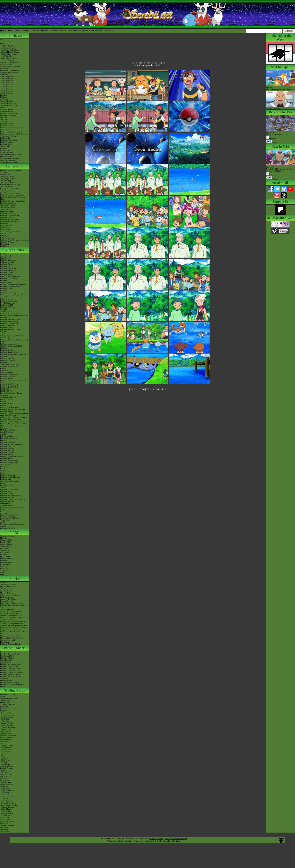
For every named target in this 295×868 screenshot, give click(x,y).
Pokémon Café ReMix (9, 268)
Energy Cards (5, 703)
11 (160, 63)
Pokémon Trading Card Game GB (13, 500)
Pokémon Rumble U (8, 379)
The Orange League (7, 179)
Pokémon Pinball (7, 493)
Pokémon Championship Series (12, 128)
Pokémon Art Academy (9, 344)
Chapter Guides (6, 544)
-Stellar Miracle (6, 809)
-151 (2, 744)
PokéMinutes (5, 228)
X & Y (3, 334)
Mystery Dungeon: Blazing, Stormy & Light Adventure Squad (14, 415)
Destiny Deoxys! (6, 601)
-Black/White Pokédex (9, 54)
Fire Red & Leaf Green (9, 438)
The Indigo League (7, 176)
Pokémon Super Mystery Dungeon (13, 354)
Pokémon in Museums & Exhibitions (14, 134)
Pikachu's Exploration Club (10, 670)
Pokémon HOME (7, 289)
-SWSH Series (6, 752)
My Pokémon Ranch (8, 430)
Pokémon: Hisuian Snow (9, 219)
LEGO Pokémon (6, 142)
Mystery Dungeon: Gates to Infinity (13, 381)
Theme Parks (5, 146)
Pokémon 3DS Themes (9, 516)
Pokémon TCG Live (8, 307)
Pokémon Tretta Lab (8, 377)
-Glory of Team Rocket (9, 797)
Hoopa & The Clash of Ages (11, 630)
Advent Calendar (6, 152)
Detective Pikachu (7, 325)
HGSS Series (5, 565)
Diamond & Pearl (7, 403)
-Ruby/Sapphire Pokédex (9, 50)
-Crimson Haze (6, 815)
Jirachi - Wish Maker (8, 599)
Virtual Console (6, 512)
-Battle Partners (6, 801)
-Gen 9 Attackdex (7, 93)
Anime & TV (15, 166)
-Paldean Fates (6, 739)
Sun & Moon (5, 311)
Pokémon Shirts (6, 144)
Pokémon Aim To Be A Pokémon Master (12, 198)
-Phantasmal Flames (8, 715)
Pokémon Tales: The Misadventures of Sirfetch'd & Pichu (14, 241)
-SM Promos (5, 776)
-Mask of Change (7, 813)
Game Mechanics (7, 111)
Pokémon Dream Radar (9, 375)
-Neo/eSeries (5, 764)
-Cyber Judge (5, 819)
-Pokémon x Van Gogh (9, 136)
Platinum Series (6, 563)
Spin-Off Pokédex (7, 101)
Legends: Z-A (5, 258)
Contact (35, 31)
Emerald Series (6, 558)
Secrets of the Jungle (8, 640)
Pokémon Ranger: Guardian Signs (13, 409)
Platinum (4, 405)
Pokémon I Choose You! (9, 634)
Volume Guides (6, 546)
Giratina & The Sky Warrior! (11, 611)
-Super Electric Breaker (9, 805)
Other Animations (7, 234)
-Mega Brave (5, 789)
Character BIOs (6, 540)
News (2, 40)
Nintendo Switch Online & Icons (12, 524)
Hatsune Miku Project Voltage (11, 132)
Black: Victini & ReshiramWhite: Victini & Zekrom (13, 618)
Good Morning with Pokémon (11, 232)
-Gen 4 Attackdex (7, 83)
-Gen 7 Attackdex (7, 89)
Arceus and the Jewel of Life (11, 613)
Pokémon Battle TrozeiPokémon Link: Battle (14, 341)
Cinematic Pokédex (7, 109)
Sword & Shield (6, 283)
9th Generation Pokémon (9, 158)
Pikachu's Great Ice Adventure (11, 672)
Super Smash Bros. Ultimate (11, 330)
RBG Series (5, 548)
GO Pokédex (71, 31)
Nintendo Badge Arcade (9, 366)
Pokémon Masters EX (8, 270)
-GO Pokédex (5, 68)
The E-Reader (5, 465)
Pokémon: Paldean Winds (10, 222)
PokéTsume (5, 246)
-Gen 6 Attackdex (7, 87)
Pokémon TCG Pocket (9, 278)
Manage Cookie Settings (176, 838)
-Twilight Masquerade (8, 735)
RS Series (4, 554)
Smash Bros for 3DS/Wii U (10, 364)
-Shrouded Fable (6, 733)
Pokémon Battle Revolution (10, 420)
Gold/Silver (5, 471)
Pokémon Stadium (7, 497)
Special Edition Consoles (10, 514)
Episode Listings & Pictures (11, 170)
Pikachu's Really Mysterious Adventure (11, 677)
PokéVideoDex (6, 230)
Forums (26, 31)
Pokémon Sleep (6, 274)
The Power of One (7, 589)
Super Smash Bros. (7, 502)
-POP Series (5, 780)
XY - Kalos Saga (6, 191)
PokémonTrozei (6, 459)
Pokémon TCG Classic (9, 709)
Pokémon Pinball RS (8, 452)
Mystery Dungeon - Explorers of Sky (14, 422)
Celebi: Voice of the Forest (10, 595)
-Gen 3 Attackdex (7, 81)
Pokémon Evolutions (8, 217)
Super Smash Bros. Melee (10, 481)
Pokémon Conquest (7, 383)
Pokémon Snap (6, 491)
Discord (45, 31)
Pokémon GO (5, 266)
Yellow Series (5, 550)
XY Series (4, 571)
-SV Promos (5, 772)
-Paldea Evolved (6, 748)
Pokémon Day (5, 138)
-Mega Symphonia (7, 791)
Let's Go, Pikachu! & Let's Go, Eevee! (14, 315)
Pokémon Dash (6, 446)
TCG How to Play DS (8, 397)
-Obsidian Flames (7, 746)
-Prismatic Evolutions (8, 727)
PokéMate (4, 467)
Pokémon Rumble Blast (9, 387)
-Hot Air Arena (6, 799)
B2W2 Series (5, 569)
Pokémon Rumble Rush (9, 321)
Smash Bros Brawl (7, 432)
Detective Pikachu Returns (10, 276)
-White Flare (5, 721)
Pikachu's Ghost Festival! (10, 666)
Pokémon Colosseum (8, 442)
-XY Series (4, 756)
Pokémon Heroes (7, 597)
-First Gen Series (6, 766)
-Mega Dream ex (6, 784)
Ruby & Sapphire (7, 436)
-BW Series (5, 758)
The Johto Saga (6, 181)
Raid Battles (5, 707)
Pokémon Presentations (9, 140)
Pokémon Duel (6, 362)
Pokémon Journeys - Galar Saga (12, 195)
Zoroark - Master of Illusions (11, 615)
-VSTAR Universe (7, 821)
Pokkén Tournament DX (9, 323)
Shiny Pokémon (6, 209)
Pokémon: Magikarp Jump (10, 319)
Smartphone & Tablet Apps (10, 518)
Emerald (3, 440)
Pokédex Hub (57, 31)
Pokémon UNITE (7, 272)
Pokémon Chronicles (8, 203)
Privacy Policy (157, 838)
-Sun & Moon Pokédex (9, 58)
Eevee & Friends (6, 680)
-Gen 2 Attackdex (7, 79)
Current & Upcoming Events (11, 154)
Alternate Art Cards (7, 705)
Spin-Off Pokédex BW (9, 105)
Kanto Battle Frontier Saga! (10, 185)
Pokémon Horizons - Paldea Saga (12, 201)
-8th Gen (3, 120)
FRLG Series (5, 556)
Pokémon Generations (8, 213)
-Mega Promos (6, 770)
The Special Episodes (8, 205)
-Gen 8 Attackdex (7, 91)
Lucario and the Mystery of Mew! (13, 603)
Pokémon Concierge (8, 238)
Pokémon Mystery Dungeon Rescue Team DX (14, 296)
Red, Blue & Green (7, 485)
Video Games (15, 250)
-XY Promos (5, 778)
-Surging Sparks (6, 729)
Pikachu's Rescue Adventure (11, 654)
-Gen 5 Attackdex (7, 85)
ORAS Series (5, 573)
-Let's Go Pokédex (7, 60)
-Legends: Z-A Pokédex (9, 72)
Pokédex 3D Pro (6, 391)
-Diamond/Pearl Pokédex (10, 52)
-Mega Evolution (6, 717)
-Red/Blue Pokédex (7, 46)
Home (17, 31)
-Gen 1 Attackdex (7, 77)
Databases (14, 36)
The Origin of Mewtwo (9, 585)
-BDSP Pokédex (6, 64)
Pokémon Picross (7, 356)
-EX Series (4, 762)
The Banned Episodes (8, 207)
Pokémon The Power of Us (10, 636)
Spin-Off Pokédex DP (8, 103)
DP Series (4, 561)
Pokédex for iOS (6, 399)
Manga (15, 532)
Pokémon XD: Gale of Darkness (12, 444)
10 (156, 63)
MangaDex (4, 538)
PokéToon (4, 224)
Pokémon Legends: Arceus (10, 287)
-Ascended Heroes (7, 713)
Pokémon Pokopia (7, 262)
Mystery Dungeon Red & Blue (12, 457)
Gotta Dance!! (5, 662)
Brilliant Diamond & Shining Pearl (13, 285)
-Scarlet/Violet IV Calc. (9, 113)
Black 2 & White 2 (7, 373)
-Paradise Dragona (7, 807)
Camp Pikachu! (6, 660)
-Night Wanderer (6, 811)
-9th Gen (3, 118)
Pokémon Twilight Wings (10, 215)
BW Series (4, 567)
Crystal (3, 473)
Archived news (6, 42)
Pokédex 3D (5, 389)
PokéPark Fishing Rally (9, 463)
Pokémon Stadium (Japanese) (11, 495)
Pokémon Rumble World (9, 352)
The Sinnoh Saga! (7, 187)
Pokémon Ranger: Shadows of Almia (14, 424)
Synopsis (271, 175)
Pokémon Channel (7, 448)
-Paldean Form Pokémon (9, 163)
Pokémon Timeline (7, 124)
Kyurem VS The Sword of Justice (13, 622)
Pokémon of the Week (8, 115)
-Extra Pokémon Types (9, 698)
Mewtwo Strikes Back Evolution (12, 638)
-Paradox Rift (5, 741)
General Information (8, 536)
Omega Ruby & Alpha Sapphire (12, 336)
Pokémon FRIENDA (8, 528)
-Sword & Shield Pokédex (10, 62)
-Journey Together (7, 725)
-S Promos (4, 830)
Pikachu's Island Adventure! (11, 668)
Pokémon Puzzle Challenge (10, 477)
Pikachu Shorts (15, 648)
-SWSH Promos (6, 774)
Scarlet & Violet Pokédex (91, 31)
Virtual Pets (5, 520)
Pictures (272, 143)
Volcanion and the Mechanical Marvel (14, 632)
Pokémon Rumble (7, 411)
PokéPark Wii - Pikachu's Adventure (14, 418)
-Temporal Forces (7, 737)
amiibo (3, 522)
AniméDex (4, 172)
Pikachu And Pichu (7, 656)
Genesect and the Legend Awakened (14, 626)
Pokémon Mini (6, 479)
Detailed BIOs (6, 542)
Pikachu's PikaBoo (7, 658)
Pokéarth (108, 31)
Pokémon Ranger (7, 454)
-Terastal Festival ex (8, 803)
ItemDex (3, 95)
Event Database (6, 156)
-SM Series (4, 754)
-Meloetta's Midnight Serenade (12, 624)
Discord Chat (5, 150)
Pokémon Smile (6, 299)
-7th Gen (3, 122)
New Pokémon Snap (8, 303)
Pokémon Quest (6, 328)
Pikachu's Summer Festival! (11, 664)
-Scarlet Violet (6, 750)
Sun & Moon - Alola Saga (10, 193)
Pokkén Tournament (8, 360)
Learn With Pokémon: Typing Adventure (11, 394)
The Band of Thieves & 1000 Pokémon (11, 347)
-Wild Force (5, 817)
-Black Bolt (5, 719)
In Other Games (6, 510)
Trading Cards (15, 690)
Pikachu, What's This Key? (10, 683)
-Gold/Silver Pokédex (8, 48)
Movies (15, 579)
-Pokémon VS (5, 823)
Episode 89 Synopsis (277, 136)
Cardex (3, 107)
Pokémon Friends (7, 264)
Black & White (6, 371)
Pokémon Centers (7, 126)
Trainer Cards (5, 701)
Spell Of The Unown (8, 591)
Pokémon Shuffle (7, 350)
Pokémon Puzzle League (9, 489)
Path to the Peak (6, 226)
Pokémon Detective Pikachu (11, 644)
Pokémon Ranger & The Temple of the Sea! (15, 606)
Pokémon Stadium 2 (8, 475)
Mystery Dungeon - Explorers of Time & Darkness (14, 427)
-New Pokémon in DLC (9, 160)
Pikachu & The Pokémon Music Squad (12, 686)
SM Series (4, 575)
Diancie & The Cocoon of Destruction (14, 628)
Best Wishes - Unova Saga (10, 189)
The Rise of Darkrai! (8, 609)
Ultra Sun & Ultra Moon (9, 313)
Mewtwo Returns (7, 593)
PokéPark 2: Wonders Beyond (11, 385)
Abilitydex (4, 99)
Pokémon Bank (6, 338)
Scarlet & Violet (6, 256)
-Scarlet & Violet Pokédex (10, 70)
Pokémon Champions (8, 260)
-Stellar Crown (6, 731)
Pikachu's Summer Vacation (10, 652)
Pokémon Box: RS (7, 450)
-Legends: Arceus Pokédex (10, 66)
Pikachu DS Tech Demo (9, 461)
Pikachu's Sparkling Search (10, 674)
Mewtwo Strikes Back (8, 587)
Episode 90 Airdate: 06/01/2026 (280, 169)
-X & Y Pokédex (6, 56)
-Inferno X (4, 787)
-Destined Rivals (6, 723)
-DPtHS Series (6, 760)
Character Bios (6, 174)
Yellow (3, 487)
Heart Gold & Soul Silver (10, 407)
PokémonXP (5, 130)
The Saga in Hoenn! (8, 183)
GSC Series (5, 552)
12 (163, 63)
